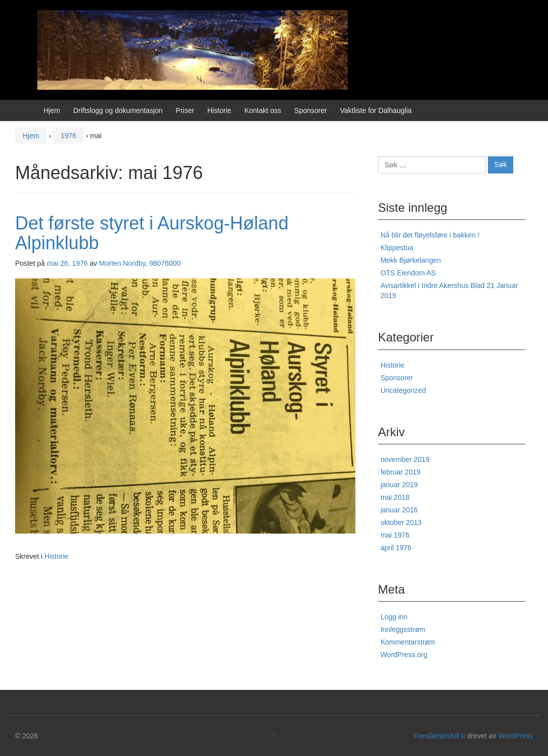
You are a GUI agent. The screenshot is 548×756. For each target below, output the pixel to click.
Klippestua (397, 248)
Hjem (52, 110)
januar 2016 (399, 510)
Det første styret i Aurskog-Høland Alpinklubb (152, 233)
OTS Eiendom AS (408, 273)
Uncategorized (403, 390)
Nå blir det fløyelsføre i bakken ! (430, 235)
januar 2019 (399, 485)
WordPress (515, 736)
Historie (219, 110)
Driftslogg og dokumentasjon (118, 110)
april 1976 (396, 548)
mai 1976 (395, 535)
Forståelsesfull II (440, 736)
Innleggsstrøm (403, 629)
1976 (68, 136)
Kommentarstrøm (408, 642)
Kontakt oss (263, 110)
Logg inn (394, 617)
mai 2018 (395, 497)
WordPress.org (404, 655)
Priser (185, 110)
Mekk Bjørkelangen (411, 260)
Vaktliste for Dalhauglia (376, 110)
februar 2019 (401, 472)
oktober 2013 (401, 522)
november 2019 (405, 459)
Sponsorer (311, 110)
